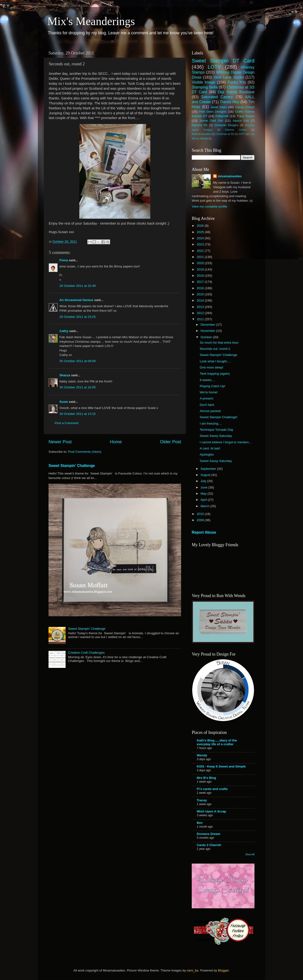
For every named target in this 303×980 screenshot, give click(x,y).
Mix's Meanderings (91, 21)
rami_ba (193, 970)
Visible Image (203, 82)
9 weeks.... (207, 380)
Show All (250, 854)
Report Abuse (204, 532)
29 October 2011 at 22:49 (78, 286)
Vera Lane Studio (229, 77)
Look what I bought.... (215, 361)
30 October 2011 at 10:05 (78, 387)
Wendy (202, 755)
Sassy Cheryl (245, 107)
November (208, 331)
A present (207, 398)
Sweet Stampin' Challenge (72, 466)
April (204, 500)
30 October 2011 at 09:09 (78, 361)
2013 (201, 307)
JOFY (242, 134)
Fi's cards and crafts (212, 789)
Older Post (171, 442)
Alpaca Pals (241, 121)
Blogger (223, 970)
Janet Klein (219, 107)
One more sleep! (212, 367)
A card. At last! (210, 448)
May (204, 494)
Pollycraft (222, 116)
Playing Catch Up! (213, 386)
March (205, 506)
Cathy (64, 331)
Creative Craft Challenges (86, 653)
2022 (201, 251)
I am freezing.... (211, 423)
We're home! (209, 392)
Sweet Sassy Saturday (216, 436)
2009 (201, 520)
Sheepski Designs (226, 125)
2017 (201, 282)
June (204, 487)
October (207, 337)
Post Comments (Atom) (85, 452)
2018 (201, 276)
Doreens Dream (209, 834)
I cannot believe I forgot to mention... (226, 442)
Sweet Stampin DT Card (223, 61)
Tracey (202, 800)
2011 (201, 319)
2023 (201, 244)
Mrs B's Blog (206, 778)
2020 (201, 263)
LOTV (214, 67)
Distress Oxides (236, 130)
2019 (201, 269)
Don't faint (207, 405)
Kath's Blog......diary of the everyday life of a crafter (217, 742)
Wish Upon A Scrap (211, 811)
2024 (201, 238)
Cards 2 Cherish (209, 845)
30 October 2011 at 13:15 (78, 414)
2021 (201, 257)
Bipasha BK (200, 125)
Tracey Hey (229, 102)
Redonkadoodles (201, 134)
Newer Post (60, 442)
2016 (201, 288)
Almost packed (210, 411)
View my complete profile (209, 206)
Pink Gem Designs (213, 112)
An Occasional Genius (76, 300)
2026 (201, 226)
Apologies (207, 455)
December (208, 325)
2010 (201, 514)
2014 (201, 300)
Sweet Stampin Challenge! (219, 417)
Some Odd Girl (211, 121)
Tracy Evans (245, 116)
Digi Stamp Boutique (236, 92)
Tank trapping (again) (215, 374)
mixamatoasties (230, 176)
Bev (200, 823)
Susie (64, 402)
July (204, 481)
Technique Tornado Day (217, 430)
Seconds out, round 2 (215, 349)
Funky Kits (237, 82)
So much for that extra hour (219, 343)
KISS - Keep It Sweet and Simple (221, 766)
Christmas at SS (225, 134)
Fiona (64, 260)
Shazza (65, 375)
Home (116, 442)
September (209, 469)
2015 (201, 294)
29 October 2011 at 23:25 (78, 317)
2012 (201, 313)
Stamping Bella (205, 87)
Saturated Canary (217, 97)
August (206, 475)
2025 (201, 232)
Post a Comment (67, 423)
